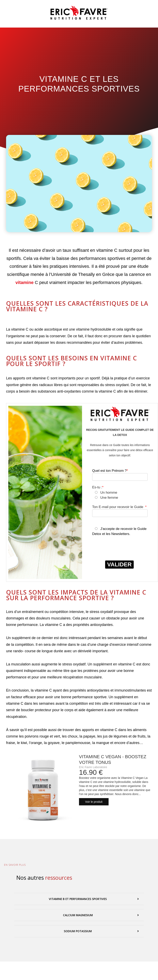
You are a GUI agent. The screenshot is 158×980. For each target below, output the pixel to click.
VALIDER (119, 564)
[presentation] (123, 552)
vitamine (24, 282)
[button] (79, 899)
